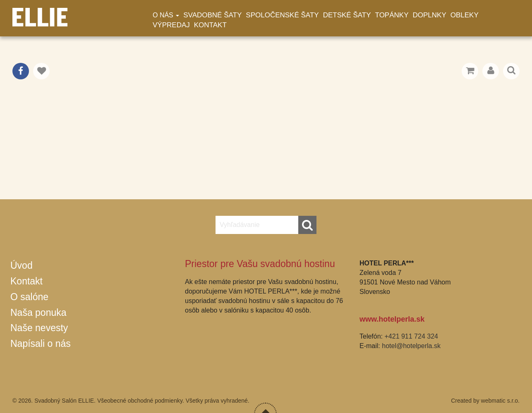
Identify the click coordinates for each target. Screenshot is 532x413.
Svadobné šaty (212, 15)
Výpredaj (171, 25)
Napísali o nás (41, 344)
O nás (166, 15)
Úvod (22, 265)
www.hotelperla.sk (392, 319)
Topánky (392, 15)
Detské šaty (347, 15)
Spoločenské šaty (282, 15)
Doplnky (430, 15)
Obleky (465, 15)
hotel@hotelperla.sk (411, 346)
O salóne (29, 297)
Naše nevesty (39, 328)
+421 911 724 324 (411, 336)
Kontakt (210, 25)
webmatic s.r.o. (500, 401)
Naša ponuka (38, 313)
